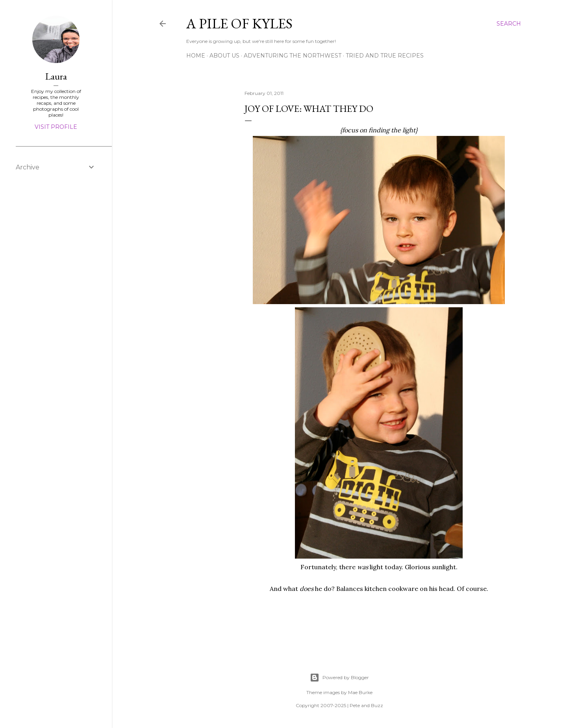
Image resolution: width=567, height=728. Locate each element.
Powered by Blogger (339, 678)
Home (196, 56)
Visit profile (56, 127)
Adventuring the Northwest (293, 56)
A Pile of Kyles (239, 23)
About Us (224, 56)
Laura (56, 76)
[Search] (509, 24)
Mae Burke (360, 692)
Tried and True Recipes (385, 56)
